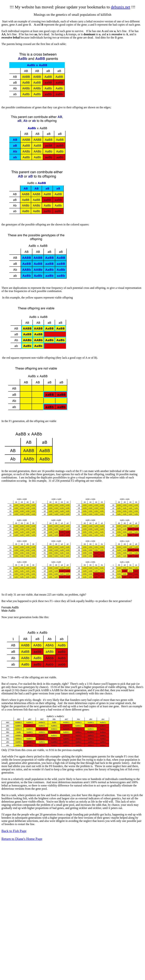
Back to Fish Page (14, 831)
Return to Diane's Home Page (22, 839)
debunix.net (121, 7)
